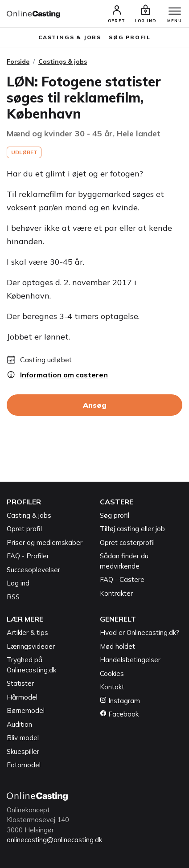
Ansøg (95, 405)
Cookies (112, 674)
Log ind (18, 583)
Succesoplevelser (33, 570)
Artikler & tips (27, 633)
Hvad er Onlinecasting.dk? (140, 633)
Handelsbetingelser (130, 660)
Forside (18, 61)
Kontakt (112, 687)
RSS (13, 597)
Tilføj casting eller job (132, 529)
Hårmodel (22, 697)
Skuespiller (23, 751)
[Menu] (175, 12)
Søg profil (115, 515)
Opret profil (24, 529)
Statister (20, 683)
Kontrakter (116, 593)
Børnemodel (26, 710)
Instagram (120, 701)
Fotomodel (24, 765)
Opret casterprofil (127, 542)
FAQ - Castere (122, 579)
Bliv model (23, 738)
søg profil (130, 37)
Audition (19, 724)
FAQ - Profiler (28, 556)
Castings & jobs (70, 37)
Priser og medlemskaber (45, 542)
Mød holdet (117, 646)
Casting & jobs (29, 515)
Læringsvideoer (31, 646)
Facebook (119, 714)
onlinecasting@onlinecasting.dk (54, 840)
